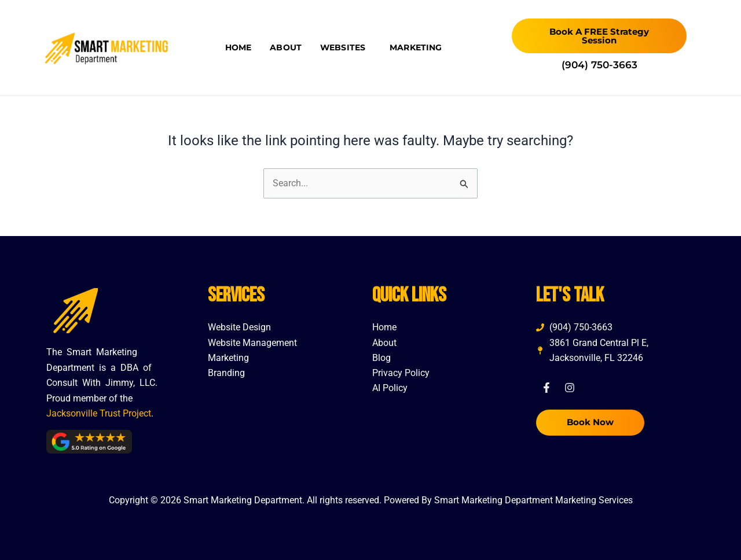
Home (239, 47)
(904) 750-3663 (599, 65)
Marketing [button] (419, 47)
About (286, 47)
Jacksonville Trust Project (99, 413)
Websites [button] (346, 47)
